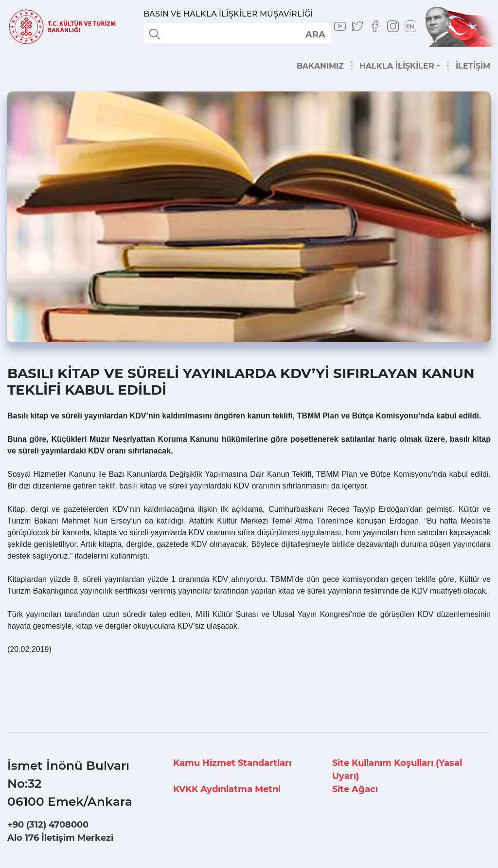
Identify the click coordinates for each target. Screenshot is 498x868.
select (315, 34)
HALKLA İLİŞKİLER (397, 66)
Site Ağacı (355, 789)
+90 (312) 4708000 (48, 825)
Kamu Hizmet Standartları (232, 763)
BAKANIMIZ (320, 66)
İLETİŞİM (473, 66)
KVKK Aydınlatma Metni (227, 789)
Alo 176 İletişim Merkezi (60, 838)
